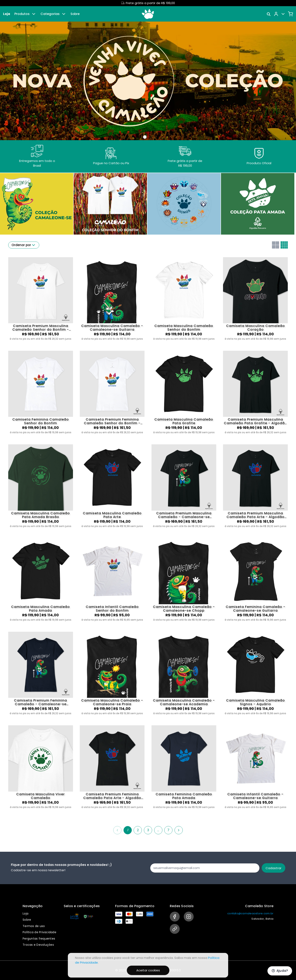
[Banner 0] (145, 137)
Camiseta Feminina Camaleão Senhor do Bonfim (41, 421)
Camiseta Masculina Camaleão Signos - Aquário (256, 702)
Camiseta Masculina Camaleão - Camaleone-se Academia (184, 702)
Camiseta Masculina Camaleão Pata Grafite (184, 421)
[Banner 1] (150, 137)
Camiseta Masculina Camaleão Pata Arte (112, 515)
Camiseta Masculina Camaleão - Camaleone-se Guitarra (112, 328)
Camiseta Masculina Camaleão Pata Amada (40, 609)
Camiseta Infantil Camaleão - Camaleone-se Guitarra (255, 796)
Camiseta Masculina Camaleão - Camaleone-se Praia (112, 702)
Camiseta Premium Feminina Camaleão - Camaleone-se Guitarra (40, 702)
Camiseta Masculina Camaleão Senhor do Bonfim (184, 328)
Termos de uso (34, 926)
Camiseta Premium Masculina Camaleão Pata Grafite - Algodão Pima (256, 421)
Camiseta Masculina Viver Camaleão (40, 796)
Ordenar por (24, 245)
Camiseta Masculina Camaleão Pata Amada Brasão (40, 515)
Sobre (75, 14)
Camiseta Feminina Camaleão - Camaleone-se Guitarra (256, 609)
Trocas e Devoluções (38, 945)
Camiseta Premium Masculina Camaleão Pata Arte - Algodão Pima (256, 515)
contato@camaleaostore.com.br (250, 913)
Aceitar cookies (148, 970)
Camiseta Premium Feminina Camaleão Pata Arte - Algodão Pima (112, 796)
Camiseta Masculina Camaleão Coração (256, 328)
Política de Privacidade (39, 932)
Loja (7, 14)
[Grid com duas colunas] (276, 245)
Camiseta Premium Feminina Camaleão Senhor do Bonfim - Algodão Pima (112, 421)
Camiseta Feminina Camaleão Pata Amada (184, 796)
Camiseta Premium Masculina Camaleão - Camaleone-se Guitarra (184, 515)
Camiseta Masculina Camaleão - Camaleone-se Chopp (184, 609)
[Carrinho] (290, 14)
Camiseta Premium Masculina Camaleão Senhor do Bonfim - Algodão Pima (41, 328)
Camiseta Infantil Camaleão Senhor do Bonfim (112, 609)
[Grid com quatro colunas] (284, 245)
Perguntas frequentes (39, 939)
